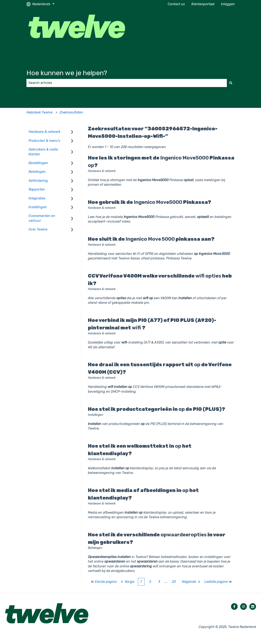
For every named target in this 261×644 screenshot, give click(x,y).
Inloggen (228, 4)
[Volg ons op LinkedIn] (253, 607)
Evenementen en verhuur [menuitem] (42, 218)
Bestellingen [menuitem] (38, 163)
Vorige (127, 582)
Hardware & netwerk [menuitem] (44, 132)
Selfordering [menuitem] (38, 181)
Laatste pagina (218, 582)
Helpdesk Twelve (39, 112)
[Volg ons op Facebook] (234, 607)
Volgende (191, 582)
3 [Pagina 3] (159, 582)
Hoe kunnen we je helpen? (67, 73)
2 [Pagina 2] (150, 582)
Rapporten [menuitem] (37, 189)
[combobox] (127, 83)
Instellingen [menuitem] (38, 207)
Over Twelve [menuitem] (38, 229)
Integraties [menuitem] (37, 198)
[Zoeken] (231, 83)
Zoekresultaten (71, 112)
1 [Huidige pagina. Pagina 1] (141, 582)
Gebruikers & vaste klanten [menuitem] (43, 152)
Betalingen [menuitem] (37, 172)
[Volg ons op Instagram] (244, 607)
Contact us (176, 4)
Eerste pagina (104, 582)
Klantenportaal (203, 4)
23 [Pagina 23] (174, 582)
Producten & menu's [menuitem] (44, 141)
